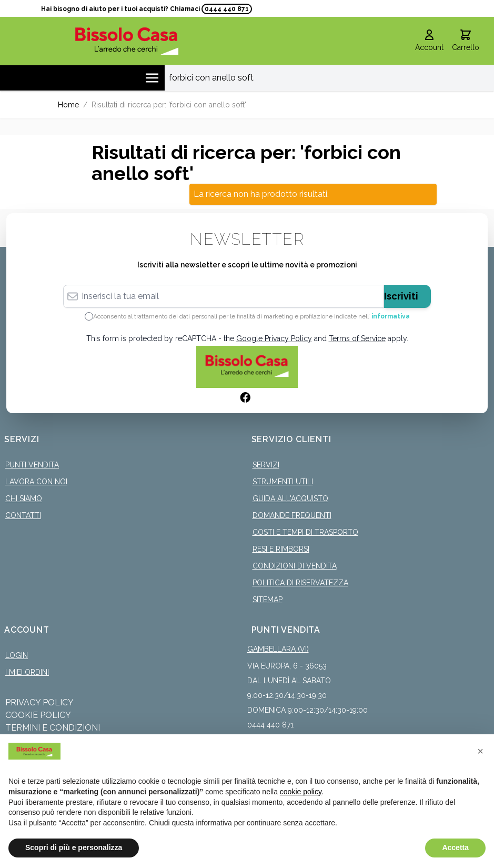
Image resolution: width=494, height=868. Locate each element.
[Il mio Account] (429, 41)
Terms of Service (357, 338)
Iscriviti (401, 296)
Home (68, 105)
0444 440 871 (227, 9)
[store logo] (127, 41)
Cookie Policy (38, 715)
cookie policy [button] (301, 792)
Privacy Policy (39, 702)
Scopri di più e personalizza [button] (74, 847)
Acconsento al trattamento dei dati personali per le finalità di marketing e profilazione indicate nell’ (251, 316)
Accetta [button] (455, 847)
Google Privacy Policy (274, 338)
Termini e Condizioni (53, 728)
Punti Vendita (32, 465)
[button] (480, 751)
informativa (391, 316)
